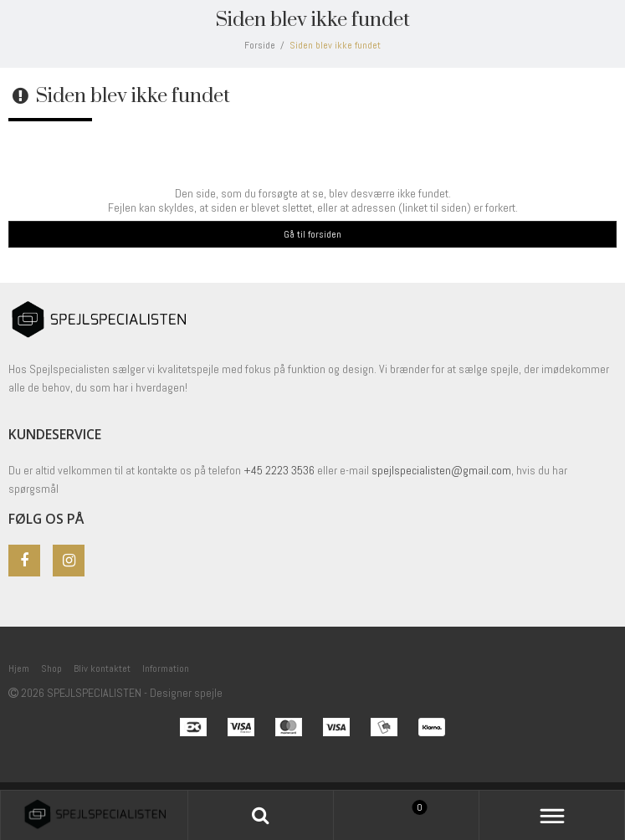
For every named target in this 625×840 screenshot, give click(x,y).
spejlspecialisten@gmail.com (441, 470)
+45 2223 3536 (280, 470)
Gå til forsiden (312, 234)
